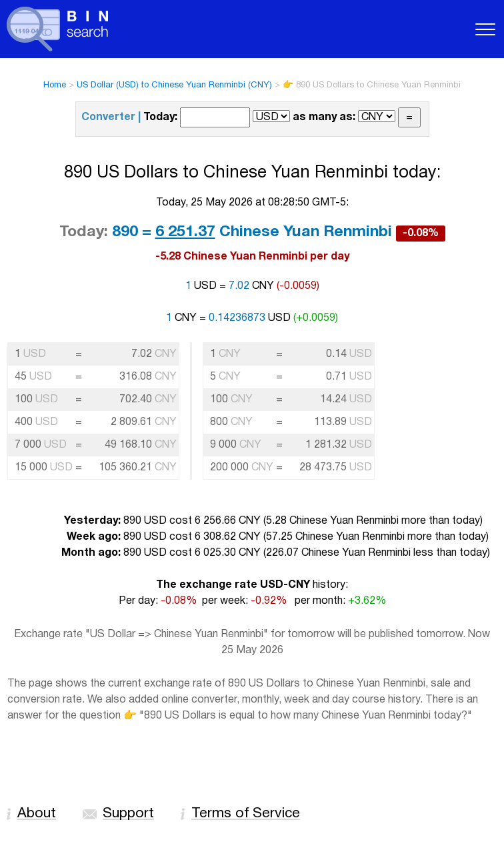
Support (128, 814)
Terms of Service (246, 814)
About (37, 814)
